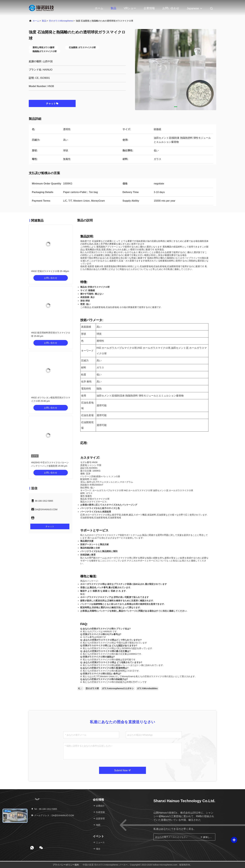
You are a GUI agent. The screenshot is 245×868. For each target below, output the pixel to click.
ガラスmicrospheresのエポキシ (118, 688)
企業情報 (149, 8)
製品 (113, 8)
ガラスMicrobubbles (147, 688)
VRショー (130, 8)
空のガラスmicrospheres (61, 21)
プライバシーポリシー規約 (66, 865)
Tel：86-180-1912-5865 (44, 809)
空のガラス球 (92, 688)
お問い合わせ (171, 8)
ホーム (99, 8)
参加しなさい (206, 837)
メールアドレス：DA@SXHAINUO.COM (52, 815)
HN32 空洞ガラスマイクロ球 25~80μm (50, 271)
